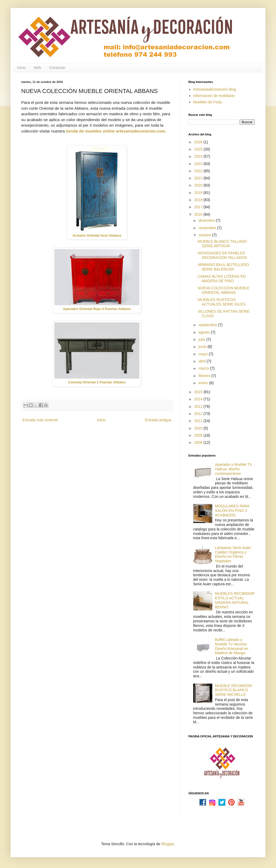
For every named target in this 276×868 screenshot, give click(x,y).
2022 (199, 171)
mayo (204, 354)
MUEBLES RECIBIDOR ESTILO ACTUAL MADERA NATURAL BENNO (235, 600)
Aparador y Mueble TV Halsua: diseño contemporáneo (234, 469)
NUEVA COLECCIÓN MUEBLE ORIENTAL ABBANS (224, 290)
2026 (199, 142)
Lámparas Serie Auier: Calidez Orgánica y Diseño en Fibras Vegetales (233, 554)
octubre (205, 235)
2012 (199, 414)
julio (202, 339)
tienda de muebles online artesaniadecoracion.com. (116, 131)
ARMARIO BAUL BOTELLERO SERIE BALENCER (223, 267)
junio (203, 347)
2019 (199, 193)
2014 (199, 399)
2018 (199, 200)
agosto (205, 332)
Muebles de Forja (208, 102)
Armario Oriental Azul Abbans (97, 235)
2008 (199, 442)
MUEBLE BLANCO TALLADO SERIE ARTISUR (222, 244)
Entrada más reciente (40, 420)
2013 (199, 406)
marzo (204, 368)
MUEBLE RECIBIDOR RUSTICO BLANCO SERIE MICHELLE (233, 690)
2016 (199, 214)
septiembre (208, 325)
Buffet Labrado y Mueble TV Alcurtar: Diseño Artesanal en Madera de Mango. (232, 646)
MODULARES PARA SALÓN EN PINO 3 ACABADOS (232, 511)
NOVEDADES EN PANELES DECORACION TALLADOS (222, 255)
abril (202, 361)
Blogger (168, 844)
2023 (199, 164)
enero (204, 383)
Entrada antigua (158, 420)
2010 (199, 428)
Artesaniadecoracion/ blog (215, 89)
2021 (199, 178)
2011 (199, 421)
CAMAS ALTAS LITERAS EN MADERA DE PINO (222, 279)
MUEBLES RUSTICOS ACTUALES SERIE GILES (222, 302)
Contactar (57, 68)
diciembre (207, 220)
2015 (199, 392)
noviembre (208, 228)
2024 (199, 156)
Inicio (21, 68)
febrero (205, 376)
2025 (199, 149)
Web (38, 68)
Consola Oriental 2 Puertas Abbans (97, 382)
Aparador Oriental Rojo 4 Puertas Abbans (97, 309)
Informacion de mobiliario (214, 96)
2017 (199, 207)
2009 (199, 435)
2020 (199, 185)
